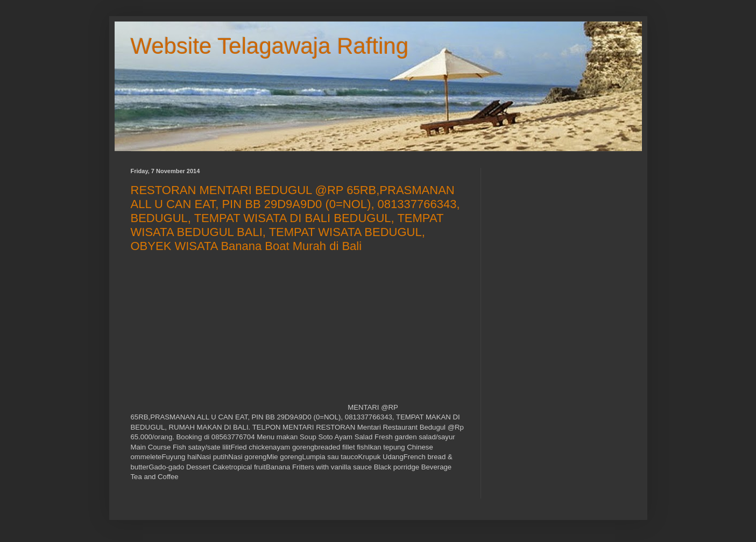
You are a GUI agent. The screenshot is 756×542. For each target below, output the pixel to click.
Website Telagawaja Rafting (270, 46)
